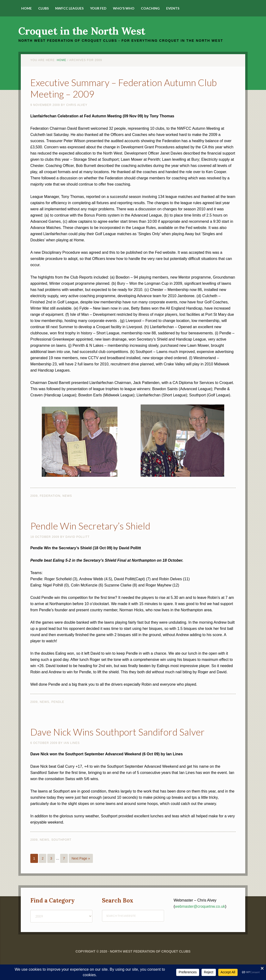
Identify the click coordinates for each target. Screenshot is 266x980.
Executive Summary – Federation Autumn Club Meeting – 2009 (131, 87)
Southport (61, 851)
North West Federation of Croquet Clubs (150, 963)
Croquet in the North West (82, 31)
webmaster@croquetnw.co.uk (200, 918)
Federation (50, 496)
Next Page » (81, 870)
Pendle (58, 702)
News (67, 496)
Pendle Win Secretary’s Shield (103, 525)
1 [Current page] (34, 870)
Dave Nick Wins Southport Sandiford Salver (120, 737)
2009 (34, 496)
